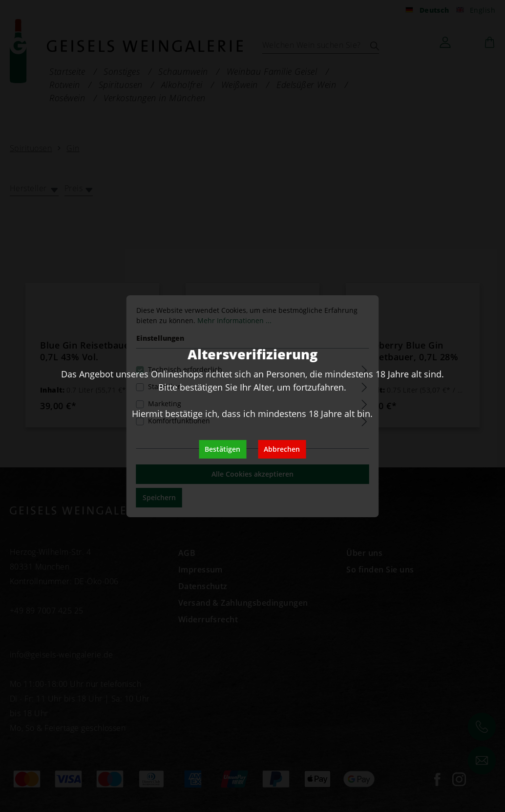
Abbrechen (282, 449)
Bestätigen (222, 449)
